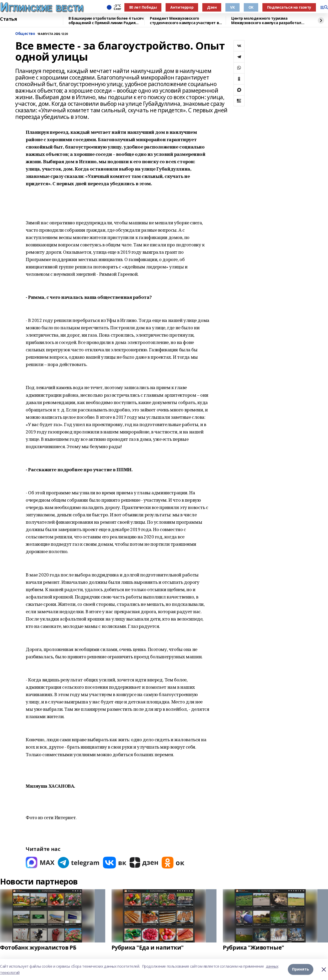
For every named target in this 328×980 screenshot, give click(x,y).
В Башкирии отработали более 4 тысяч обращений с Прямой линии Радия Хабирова (106, 21)
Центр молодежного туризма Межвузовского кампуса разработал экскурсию (266, 21)
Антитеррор (182, 7)
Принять (301, 969)
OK (251, 7)
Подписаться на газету (289, 7)
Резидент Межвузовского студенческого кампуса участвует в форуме (184, 21)
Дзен (212, 7)
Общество (25, 34)
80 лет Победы (143, 7)
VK (232, 7)
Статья (8, 19)
